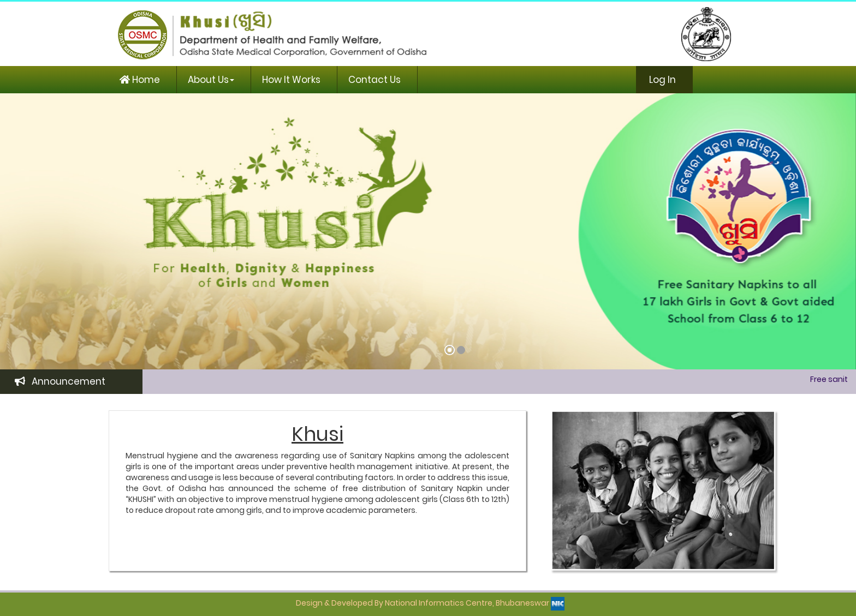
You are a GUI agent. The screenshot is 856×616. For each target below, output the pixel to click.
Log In (661, 80)
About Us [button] (211, 80)
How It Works (291, 80)
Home (140, 80)
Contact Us (374, 80)
